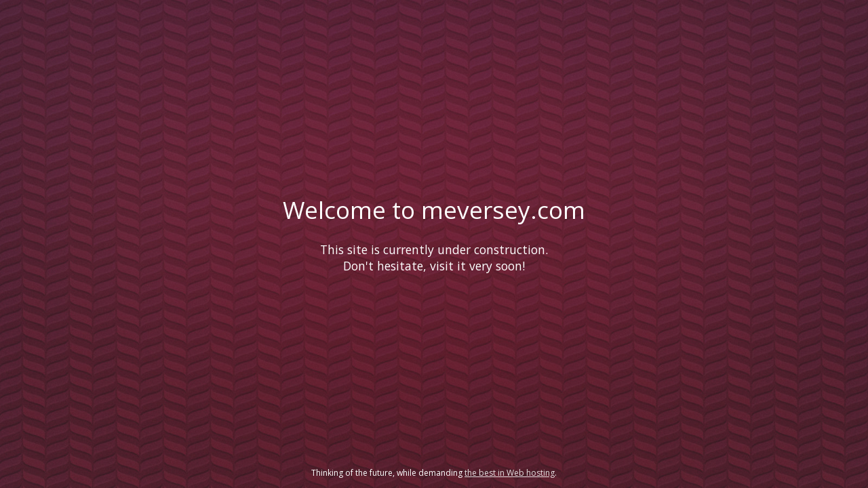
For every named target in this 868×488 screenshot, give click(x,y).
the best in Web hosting (510, 473)
